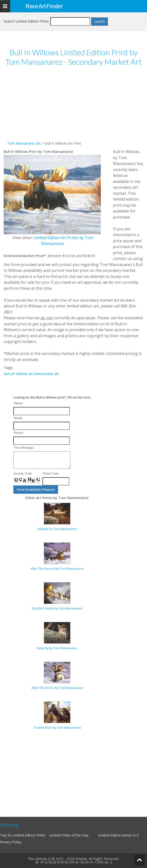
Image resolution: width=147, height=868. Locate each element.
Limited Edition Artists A (117, 835)
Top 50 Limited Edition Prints (23, 835)
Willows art (24, 374)
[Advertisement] (73, 107)
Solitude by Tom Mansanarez (57, 529)
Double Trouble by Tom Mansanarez (57, 608)
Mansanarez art (46, 374)
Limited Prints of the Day (69, 835)
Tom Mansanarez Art (24, 143)
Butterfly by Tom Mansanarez (57, 648)
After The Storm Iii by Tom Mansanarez (57, 569)
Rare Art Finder (44, 6)
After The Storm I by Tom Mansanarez (57, 688)
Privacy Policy (11, 842)
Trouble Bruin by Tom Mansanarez (57, 728)
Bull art (9, 374)
